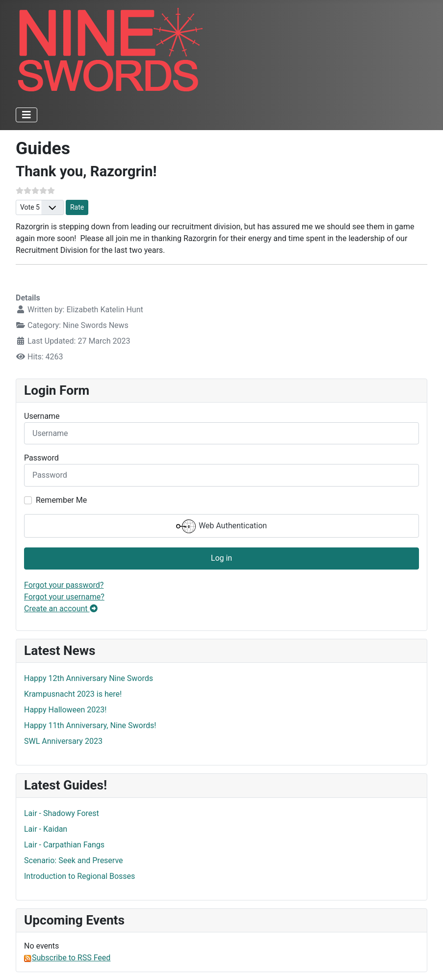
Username (42, 416)
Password (41, 458)
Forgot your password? (64, 585)
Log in (221, 558)
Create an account (61, 609)
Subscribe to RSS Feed (67, 958)
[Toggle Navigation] (26, 115)
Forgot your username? (64, 597)
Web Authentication (221, 526)
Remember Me (61, 500)
